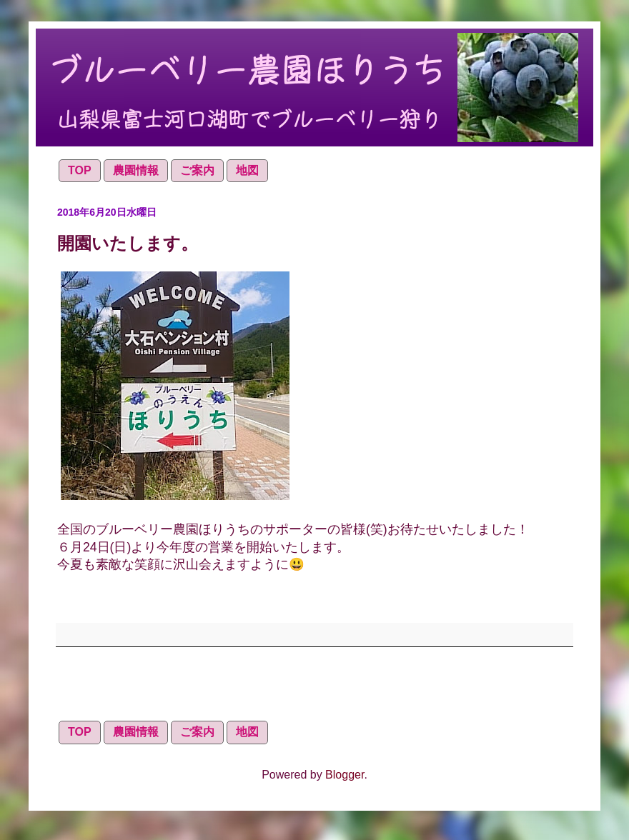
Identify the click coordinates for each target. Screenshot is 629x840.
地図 (247, 170)
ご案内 (197, 170)
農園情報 (136, 170)
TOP (80, 170)
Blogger (345, 775)
